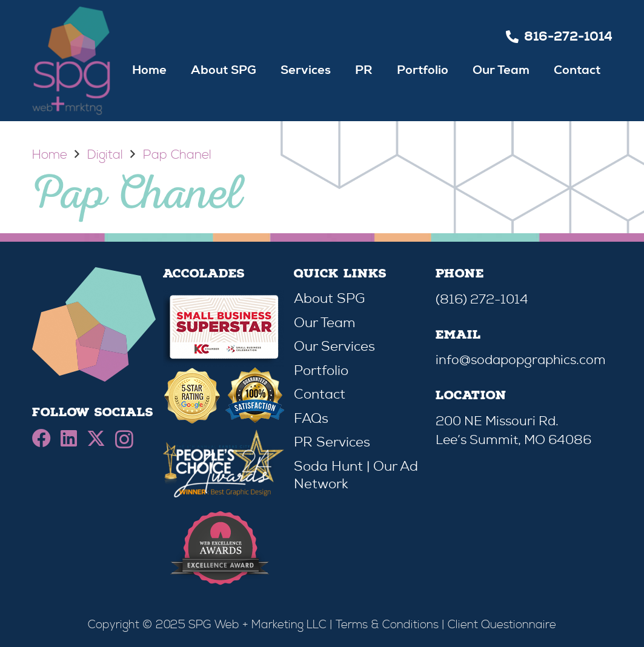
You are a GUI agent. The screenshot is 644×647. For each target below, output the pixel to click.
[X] (96, 439)
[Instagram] (124, 439)
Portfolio (321, 370)
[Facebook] (41, 438)
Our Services (334, 346)
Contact (320, 394)
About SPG (329, 298)
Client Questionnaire (502, 625)
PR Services (332, 442)
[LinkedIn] (69, 438)
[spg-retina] (71, 61)
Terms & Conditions (387, 625)
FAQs (311, 418)
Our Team (324, 323)
